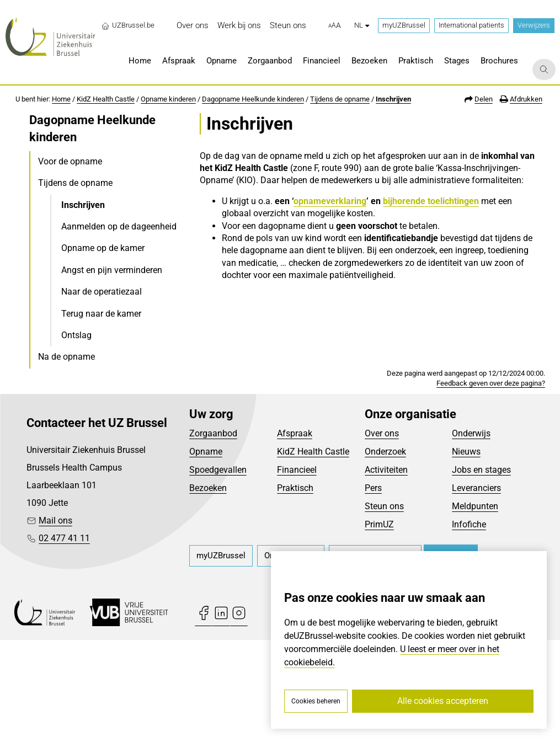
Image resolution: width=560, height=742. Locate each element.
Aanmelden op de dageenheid (119, 226)
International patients (471, 25)
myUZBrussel (404, 25)
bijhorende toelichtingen (431, 201)
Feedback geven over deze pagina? (491, 485)
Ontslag (76, 335)
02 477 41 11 (64, 641)
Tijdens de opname (340, 99)
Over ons (382, 536)
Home (61, 99)
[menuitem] (193, 26)
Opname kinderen (168, 99)
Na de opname (66, 357)
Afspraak (295, 536)
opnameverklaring (330, 201)
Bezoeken (208, 591)
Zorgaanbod (213, 536)
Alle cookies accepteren (443, 701)
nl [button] (362, 25)
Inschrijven (393, 99)
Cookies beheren (316, 701)
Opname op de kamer (103, 248)
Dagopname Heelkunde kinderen (253, 99)
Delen (484, 99)
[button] (335, 26)
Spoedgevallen (218, 572)
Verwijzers (534, 25)
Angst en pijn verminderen (112, 270)
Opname (206, 554)
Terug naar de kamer (101, 314)
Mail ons (55, 623)
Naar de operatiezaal (102, 292)
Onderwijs (471, 536)
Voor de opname (70, 161)
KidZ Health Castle (106, 99)
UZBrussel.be (128, 25)
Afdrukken (526, 99)
